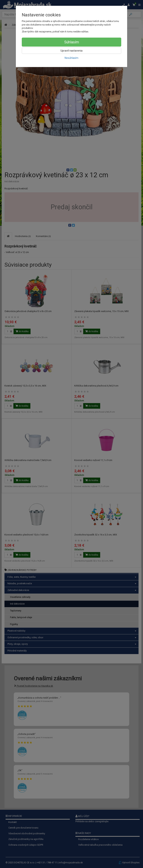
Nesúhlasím (71, 58)
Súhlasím (72, 42)
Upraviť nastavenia (71, 51)
